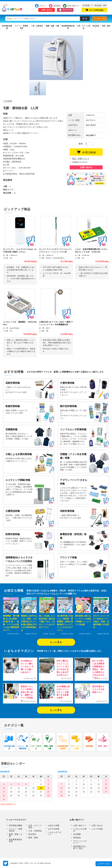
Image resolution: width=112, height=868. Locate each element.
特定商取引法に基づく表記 (80, 847)
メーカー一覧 (100, 19)
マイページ (67, 10)
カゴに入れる (86, 152)
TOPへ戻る (104, 864)
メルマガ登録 (97, 829)
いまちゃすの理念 (80, 830)
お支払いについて (80, 162)
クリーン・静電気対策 (21, 27)
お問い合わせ (47, 10)
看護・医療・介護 (53, 26)
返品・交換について (81, 158)
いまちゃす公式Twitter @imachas (6, 863)
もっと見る (56, 642)
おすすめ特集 (54, 829)
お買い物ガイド (72, 6)
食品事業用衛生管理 (68, 27)
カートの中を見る (94, 10)
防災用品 (96, 26)
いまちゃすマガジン (55, 833)
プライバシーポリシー (80, 842)
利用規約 (77, 838)
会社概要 (77, 834)
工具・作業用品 (37, 26)
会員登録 (57, 6)
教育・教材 (106, 26)
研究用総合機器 (7, 27)
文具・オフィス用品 (84, 27)
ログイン (43, 6)
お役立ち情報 (54, 825)
